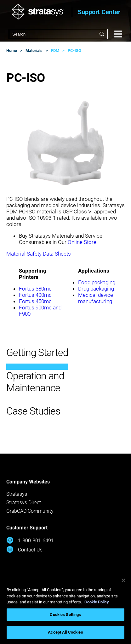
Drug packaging (96, 289)
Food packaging (97, 282)
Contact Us (24, 549)
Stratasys (17, 494)
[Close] (123, 580)
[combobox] (58, 34)
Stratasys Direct (24, 503)
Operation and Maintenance (35, 382)
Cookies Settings (65, 615)
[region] (65, 608)
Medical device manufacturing (96, 298)
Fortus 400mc (35, 295)
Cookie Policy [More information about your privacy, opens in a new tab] (97, 602)
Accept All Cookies (65, 632)
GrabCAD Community (30, 511)
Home (12, 51)
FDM (55, 51)
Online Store (82, 242)
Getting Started (37, 353)
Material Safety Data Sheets (39, 254)
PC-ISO (74, 51)
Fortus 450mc (35, 301)
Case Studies (33, 411)
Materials (34, 51)
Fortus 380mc (35, 289)
